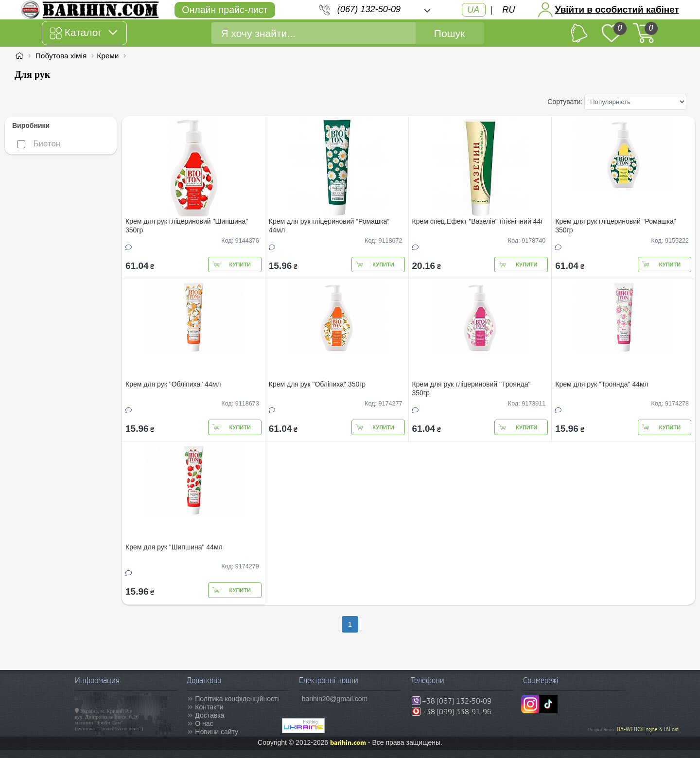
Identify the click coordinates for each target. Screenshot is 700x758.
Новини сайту (217, 732)
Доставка (210, 715)
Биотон (39, 144)
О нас (204, 723)
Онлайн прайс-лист (225, 10)
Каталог (83, 33)
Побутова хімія (61, 56)
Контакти (209, 707)
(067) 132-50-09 (369, 9)
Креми (108, 56)
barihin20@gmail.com (335, 699)
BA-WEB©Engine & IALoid (648, 729)
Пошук (449, 33)
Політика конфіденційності (237, 699)
